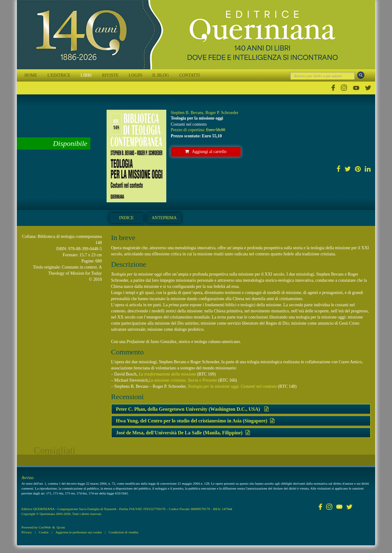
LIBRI (86, 75)
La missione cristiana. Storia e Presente (183, 380)
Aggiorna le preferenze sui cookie (79, 532)
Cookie (43, 532)
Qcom (61, 527)
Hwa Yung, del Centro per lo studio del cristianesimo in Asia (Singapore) (195, 421)
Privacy (27, 532)
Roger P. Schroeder (222, 113)
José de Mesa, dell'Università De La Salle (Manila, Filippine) (183, 433)
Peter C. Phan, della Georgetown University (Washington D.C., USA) (192, 409)
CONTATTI (189, 75)
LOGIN (135, 75)
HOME (31, 75)
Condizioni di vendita (124, 532)
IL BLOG (160, 75)
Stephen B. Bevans (187, 113)
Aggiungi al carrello (206, 152)
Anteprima (164, 218)
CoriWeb (45, 527)
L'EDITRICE (59, 75)
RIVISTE (110, 75)
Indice (126, 218)
